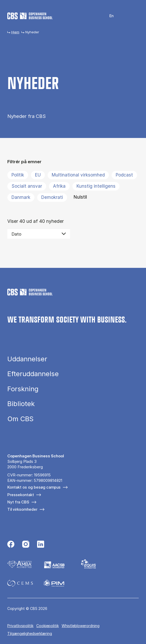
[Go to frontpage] (30, 16)
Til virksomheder (22, 509)
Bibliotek (21, 404)
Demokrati (52, 197)
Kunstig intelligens (96, 186)
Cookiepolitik (48, 626)
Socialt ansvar (27, 186)
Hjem (15, 32)
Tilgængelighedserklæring (30, 633)
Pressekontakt (21, 495)
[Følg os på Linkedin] (41, 545)
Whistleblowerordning (81, 626)
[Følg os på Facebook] (11, 545)
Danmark (21, 197)
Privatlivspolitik (20, 626)
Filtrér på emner (24, 162)
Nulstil (80, 197)
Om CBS (20, 419)
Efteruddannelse (33, 374)
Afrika (59, 186)
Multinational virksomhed (78, 175)
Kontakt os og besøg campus (34, 487)
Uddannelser (27, 359)
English (108, 16)
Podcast (124, 175)
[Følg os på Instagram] (26, 545)
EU (38, 175)
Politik (18, 175)
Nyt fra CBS (18, 502)
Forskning (23, 389)
